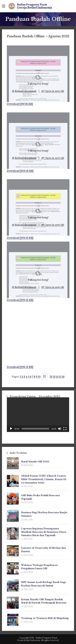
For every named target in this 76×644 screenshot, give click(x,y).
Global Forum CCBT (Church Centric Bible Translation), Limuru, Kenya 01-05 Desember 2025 (44, 479)
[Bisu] (60, 429)
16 (63, 377)
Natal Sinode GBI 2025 (35, 462)
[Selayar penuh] (65, 429)
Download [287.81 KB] (20, 104)
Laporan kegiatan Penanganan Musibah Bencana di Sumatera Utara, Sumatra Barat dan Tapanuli (44, 532)
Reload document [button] (24, 91)
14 (57, 377)
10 (39, 377)
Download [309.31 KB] (20, 171)
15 (60, 377)
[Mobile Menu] (4, 6)
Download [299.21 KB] (20, 300)
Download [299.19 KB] (20, 238)
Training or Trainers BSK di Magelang (45, 618)
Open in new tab (53, 91)
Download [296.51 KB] (20, 367)
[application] (38, 415)
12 (51, 377)
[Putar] (11, 429)
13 (54, 377)
